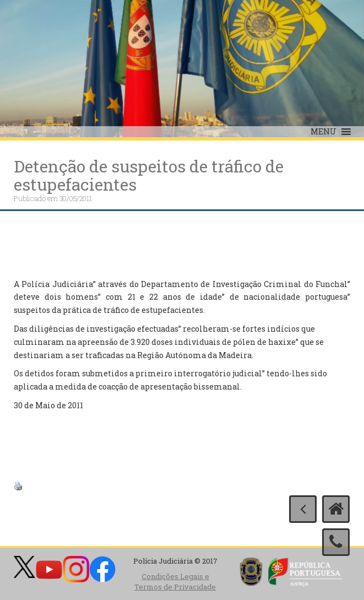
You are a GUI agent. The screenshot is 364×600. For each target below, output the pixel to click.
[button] (324, 132)
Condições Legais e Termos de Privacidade (175, 582)
